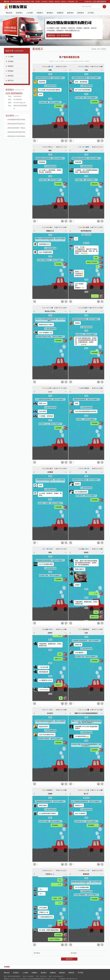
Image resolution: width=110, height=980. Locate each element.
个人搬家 (11, 57)
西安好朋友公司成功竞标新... (17, 136)
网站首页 (9, 13)
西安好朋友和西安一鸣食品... (17, 128)
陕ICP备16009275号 (72, 979)
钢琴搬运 (11, 71)
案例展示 (50, 13)
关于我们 (91, 13)
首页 (99, 49)
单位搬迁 (11, 61)
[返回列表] (69, 959)
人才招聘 (30, 13)
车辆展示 (40, 13)
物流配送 (11, 66)
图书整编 (37, 953)
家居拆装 (11, 76)
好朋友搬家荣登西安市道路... (17, 120)
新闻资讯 (81, 13)
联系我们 (19, 13)
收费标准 (60, 13)
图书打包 (11, 81)
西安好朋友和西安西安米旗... (17, 132)
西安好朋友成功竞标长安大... (17, 124)
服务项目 (70, 13)
